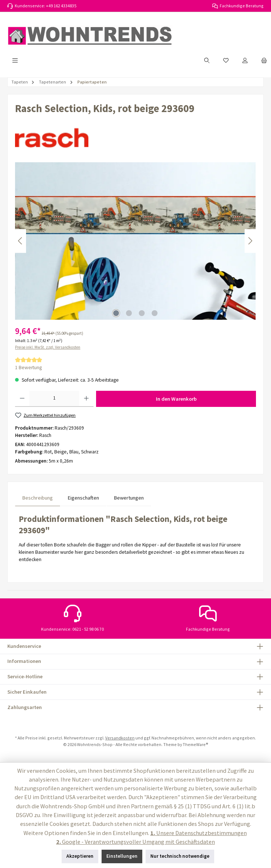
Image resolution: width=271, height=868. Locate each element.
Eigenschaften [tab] (83, 498)
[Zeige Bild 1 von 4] (116, 313)
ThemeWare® (195, 744)
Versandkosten (120, 738)
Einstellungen (122, 856)
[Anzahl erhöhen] (86, 399)
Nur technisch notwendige (180, 856)
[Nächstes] (250, 241)
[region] (135, 241)
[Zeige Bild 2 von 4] (129, 313)
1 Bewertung (28, 368)
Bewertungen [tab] (129, 498)
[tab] (38, 498)
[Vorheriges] (21, 241)
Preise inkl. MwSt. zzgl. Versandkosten (48, 347)
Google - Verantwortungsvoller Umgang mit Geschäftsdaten (135, 842)
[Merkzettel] (226, 60)
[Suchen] (207, 60)
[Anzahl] (54, 399)
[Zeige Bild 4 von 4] (155, 313)
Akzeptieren (80, 856)
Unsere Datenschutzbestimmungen (199, 833)
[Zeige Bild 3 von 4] (142, 313)
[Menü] (15, 60)
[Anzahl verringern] (22, 399)
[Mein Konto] (245, 60)
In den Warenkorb (176, 399)
